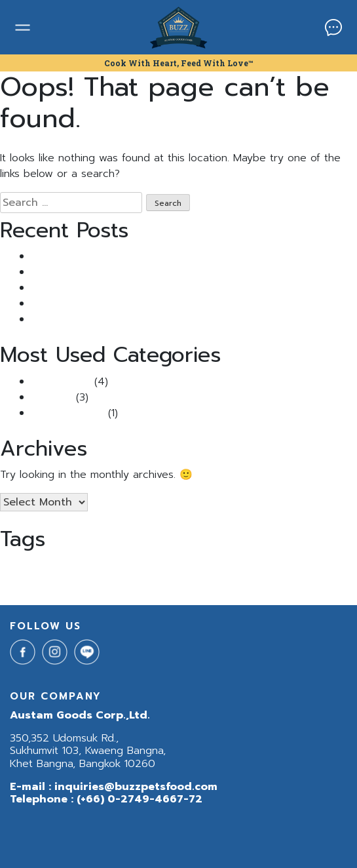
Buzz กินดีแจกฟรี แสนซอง (90, 288)
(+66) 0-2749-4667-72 (140, 799)
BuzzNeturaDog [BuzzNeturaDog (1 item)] (231, 566)
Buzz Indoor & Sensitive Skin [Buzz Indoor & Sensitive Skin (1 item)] (50, 566)
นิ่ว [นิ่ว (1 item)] (346, 566)
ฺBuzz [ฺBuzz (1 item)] (93, 582)
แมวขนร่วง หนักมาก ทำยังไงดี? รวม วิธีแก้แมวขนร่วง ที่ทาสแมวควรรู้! (181, 272)
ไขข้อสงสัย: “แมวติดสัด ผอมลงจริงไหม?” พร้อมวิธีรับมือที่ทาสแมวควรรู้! (186, 304)
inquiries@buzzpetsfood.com (136, 787)
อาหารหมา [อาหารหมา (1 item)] (66, 582)
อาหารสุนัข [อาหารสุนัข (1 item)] (31, 582)
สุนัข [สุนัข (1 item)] (6, 582)
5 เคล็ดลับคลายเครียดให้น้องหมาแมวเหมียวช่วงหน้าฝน (147, 319)
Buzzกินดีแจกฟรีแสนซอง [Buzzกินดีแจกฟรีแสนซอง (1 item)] (300, 566)
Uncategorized (68, 413)
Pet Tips (52, 397)
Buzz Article (61, 382)
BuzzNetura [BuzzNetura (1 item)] (124, 566)
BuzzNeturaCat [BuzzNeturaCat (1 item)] (175, 566)
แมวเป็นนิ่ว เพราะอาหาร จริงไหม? (102, 256)
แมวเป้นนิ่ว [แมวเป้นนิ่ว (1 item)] (122, 582)
